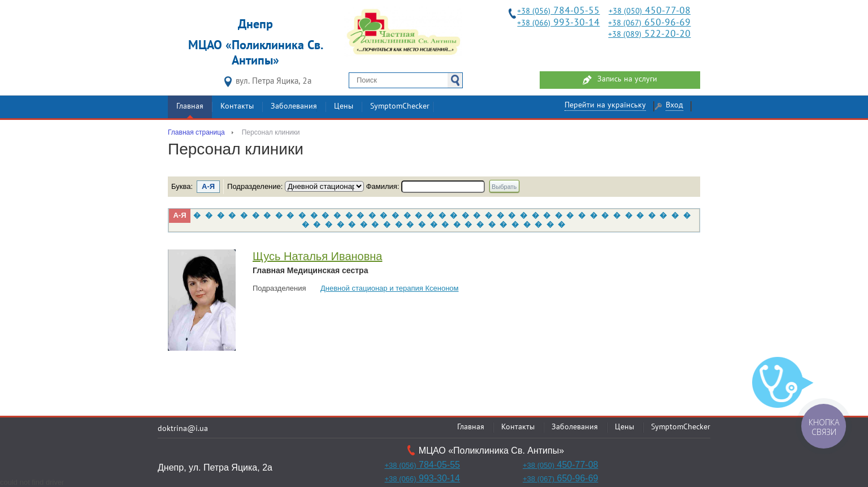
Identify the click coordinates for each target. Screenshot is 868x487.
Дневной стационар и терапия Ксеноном (390, 288)
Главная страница (196, 132)
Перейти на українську (605, 105)
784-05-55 (558, 11)
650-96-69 (649, 23)
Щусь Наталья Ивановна (317, 256)
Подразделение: (256, 186)
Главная (190, 107)
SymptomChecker (400, 107)
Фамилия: (384, 186)
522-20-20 (649, 34)
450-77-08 (650, 11)
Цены (344, 107)
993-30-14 (558, 23)
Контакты (237, 107)
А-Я (179, 215)
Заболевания (294, 107)
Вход (674, 105)
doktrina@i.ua (183, 429)
